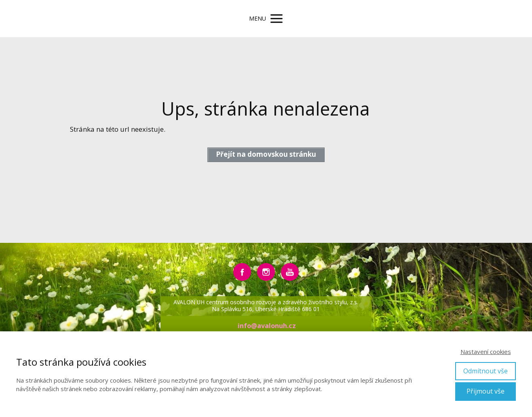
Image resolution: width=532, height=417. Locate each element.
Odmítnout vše (486, 371)
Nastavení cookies (486, 352)
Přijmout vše (486, 391)
